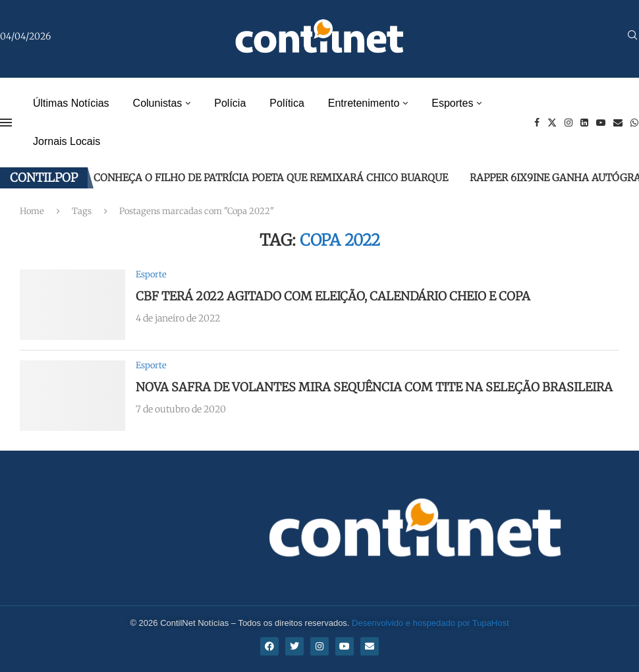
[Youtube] (601, 123)
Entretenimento (364, 103)
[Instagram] (569, 123)
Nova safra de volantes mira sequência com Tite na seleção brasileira (374, 387)
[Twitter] (552, 123)
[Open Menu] (6, 123)
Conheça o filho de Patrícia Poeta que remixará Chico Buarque (271, 178)
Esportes (452, 103)
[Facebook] (537, 123)
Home (32, 211)
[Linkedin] (584, 123)
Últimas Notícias (71, 103)
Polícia (230, 103)
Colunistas (158, 103)
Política (287, 103)
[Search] (632, 36)
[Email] (618, 123)
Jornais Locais (67, 141)
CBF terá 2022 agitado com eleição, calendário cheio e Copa (333, 296)
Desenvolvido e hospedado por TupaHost (431, 623)
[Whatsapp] (634, 123)
